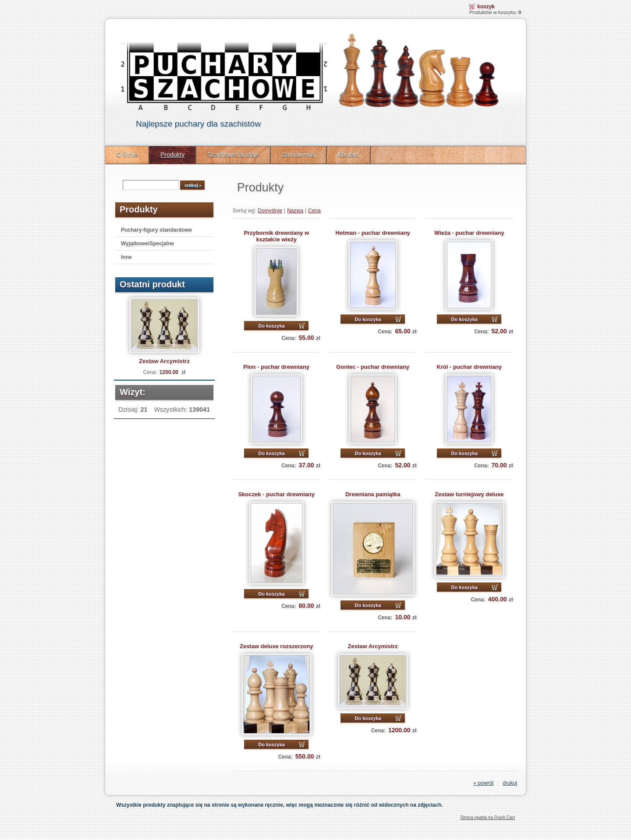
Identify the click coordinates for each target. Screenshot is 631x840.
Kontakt (348, 155)
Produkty (172, 155)
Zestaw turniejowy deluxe (469, 494)
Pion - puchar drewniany (276, 367)
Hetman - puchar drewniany (373, 233)
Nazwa (295, 211)
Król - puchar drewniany (469, 367)
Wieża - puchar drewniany (469, 233)
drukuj (510, 783)
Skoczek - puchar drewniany (276, 494)
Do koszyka (271, 326)
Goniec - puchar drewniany (373, 367)
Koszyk (486, 7)
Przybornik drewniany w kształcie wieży (276, 236)
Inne (126, 257)
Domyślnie (270, 211)
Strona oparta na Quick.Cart (487, 817)
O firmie (127, 155)
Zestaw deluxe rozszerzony (276, 646)
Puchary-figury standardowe (156, 230)
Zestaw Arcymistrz (164, 361)
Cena (314, 211)
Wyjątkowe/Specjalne (147, 244)
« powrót (483, 783)
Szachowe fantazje (233, 155)
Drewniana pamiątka (373, 494)
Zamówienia (298, 155)
